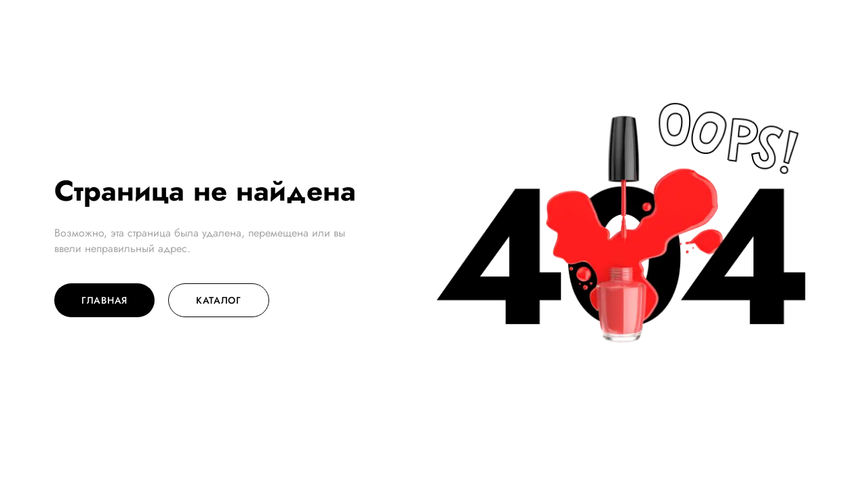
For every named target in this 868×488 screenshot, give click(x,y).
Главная (104, 300)
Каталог (219, 300)
